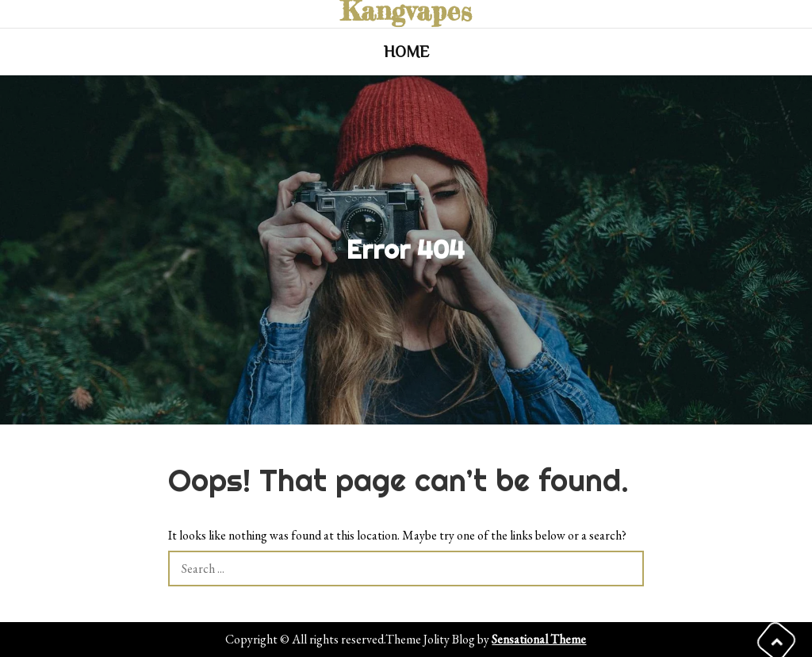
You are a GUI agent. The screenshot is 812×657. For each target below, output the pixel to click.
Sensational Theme (539, 639)
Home (406, 52)
